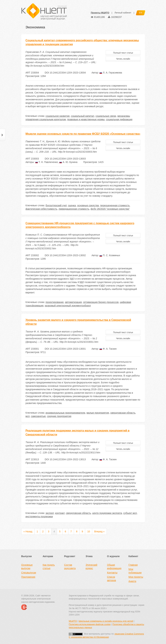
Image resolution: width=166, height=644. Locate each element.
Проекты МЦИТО (100, 13)
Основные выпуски (27, 567)
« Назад (28, 531)
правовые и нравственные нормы (86, 119)
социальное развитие (58, 116)
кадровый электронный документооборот (68, 306)
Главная (133, 565)
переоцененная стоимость (115, 205)
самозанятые (38, 416)
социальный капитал (82, 116)
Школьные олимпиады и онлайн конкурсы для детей (106, 621)
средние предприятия (59, 416)
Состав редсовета (70, 567)
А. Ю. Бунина (68, 162)
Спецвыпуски (29, 573)
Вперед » (99, 531)
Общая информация (114, 567)
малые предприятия (98, 413)
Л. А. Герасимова (111, 73)
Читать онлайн (123, 59)
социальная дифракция (119, 119)
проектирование (55, 302)
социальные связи (106, 116)
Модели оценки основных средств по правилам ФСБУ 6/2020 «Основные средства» (83, 134)
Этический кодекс (91, 567)
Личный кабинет (123, 13)
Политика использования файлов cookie (90, 624)
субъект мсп (130, 513)
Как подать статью (49, 567)
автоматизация (73, 302)
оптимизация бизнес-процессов (101, 302)
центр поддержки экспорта (107, 513)
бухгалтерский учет (56, 205)
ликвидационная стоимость (74, 209)
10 (89, 531)
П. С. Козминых (110, 255)
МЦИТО (73, 621)
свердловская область (123, 413)
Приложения (28, 577)
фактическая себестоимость (41, 209)
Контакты (112, 573)
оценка (72, 205)
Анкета (132, 581)
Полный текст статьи (123, 53)
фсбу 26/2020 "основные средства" (110, 209)
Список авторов (112, 579)
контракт (60, 513)
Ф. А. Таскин (108, 349)
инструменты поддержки (39, 517)
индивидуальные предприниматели (65, 413)
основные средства (88, 205)
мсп (28, 416)
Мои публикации (135, 571)
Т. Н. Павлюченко (47, 162)
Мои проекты (136, 577)
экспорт (50, 513)
